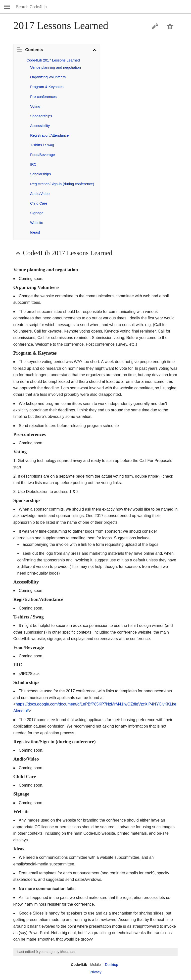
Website (37, 223)
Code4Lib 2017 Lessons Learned (53, 60)
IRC (33, 164)
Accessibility (40, 126)
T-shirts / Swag (42, 145)
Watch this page (170, 26)
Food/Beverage (42, 155)
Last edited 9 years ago (36, 952)
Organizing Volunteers (48, 77)
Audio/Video (40, 194)
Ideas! (35, 232)
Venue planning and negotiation (55, 67)
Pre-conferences (43, 97)
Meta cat (67, 952)
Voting (35, 106)
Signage (37, 213)
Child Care (39, 203)
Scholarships (40, 174)
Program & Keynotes (47, 87)
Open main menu (7, 7)
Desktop (112, 965)
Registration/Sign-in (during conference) (62, 184)
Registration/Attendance (49, 135)
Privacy (95, 972)
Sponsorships (41, 116)
